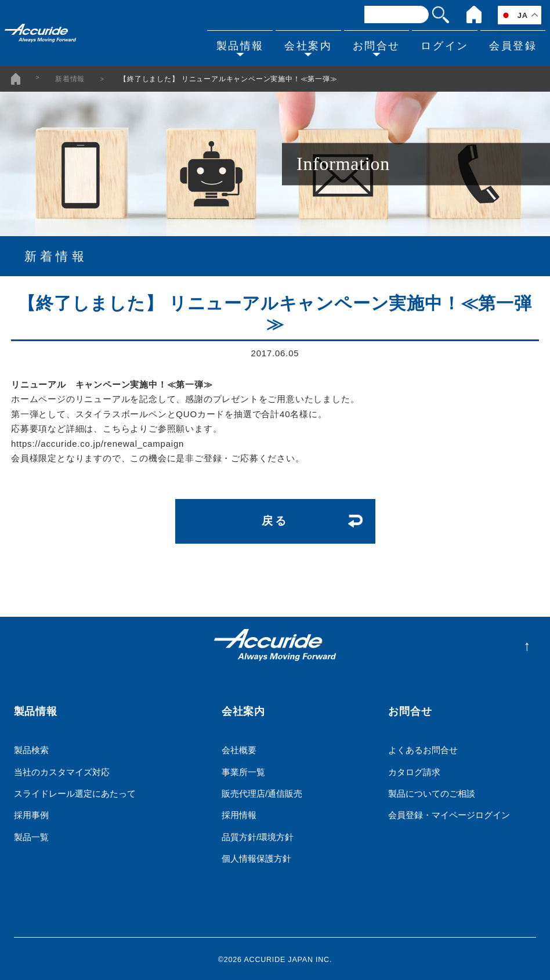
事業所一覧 (243, 770)
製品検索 (31, 748)
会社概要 (239, 748)
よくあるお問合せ (423, 748)
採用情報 (239, 813)
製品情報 (226, 44)
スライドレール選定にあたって (75, 792)
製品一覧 (31, 835)
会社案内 (298, 44)
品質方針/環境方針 (258, 835)
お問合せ (368, 44)
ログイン (440, 44)
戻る (275, 520)
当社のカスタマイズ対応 (62, 770)
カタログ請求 (414, 770)
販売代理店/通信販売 (262, 792)
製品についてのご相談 (432, 792)
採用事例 (31, 813)
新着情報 (70, 78)
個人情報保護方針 (256, 857)
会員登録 (511, 44)
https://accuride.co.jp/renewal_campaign (97, 443)
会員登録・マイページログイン (449, 813)
